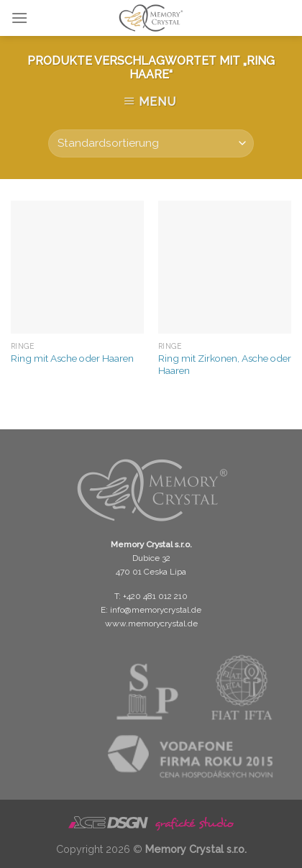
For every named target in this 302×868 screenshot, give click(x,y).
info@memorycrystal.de (156, 610)
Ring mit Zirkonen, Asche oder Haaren (225, 365)
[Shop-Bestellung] (151, 143)
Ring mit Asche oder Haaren (72, 358)
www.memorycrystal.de (151, 623)
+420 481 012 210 (155, 596)
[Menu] (19, 18)
